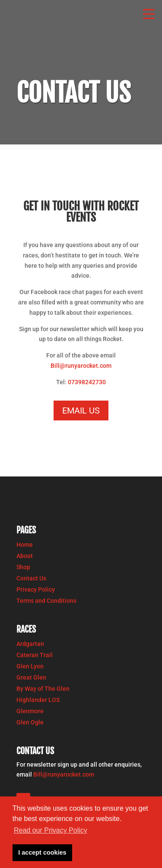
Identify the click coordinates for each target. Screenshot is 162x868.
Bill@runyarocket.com (81, 366)
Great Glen (31, 677)
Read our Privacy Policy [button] (51, 830)
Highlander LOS (38, 700)
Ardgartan (30, 644)
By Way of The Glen (43, 689)
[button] (149, 13)
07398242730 (87, 382)
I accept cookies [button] (42, 852)
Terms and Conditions (46, 601)
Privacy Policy (36, 589)
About (25, 556)
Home (25, 545)
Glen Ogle (30, 722)
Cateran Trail (35, 655)
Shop (23, 567)
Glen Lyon (30, 666)
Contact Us (31, 578)
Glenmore (30, 711)
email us (81, 410)
